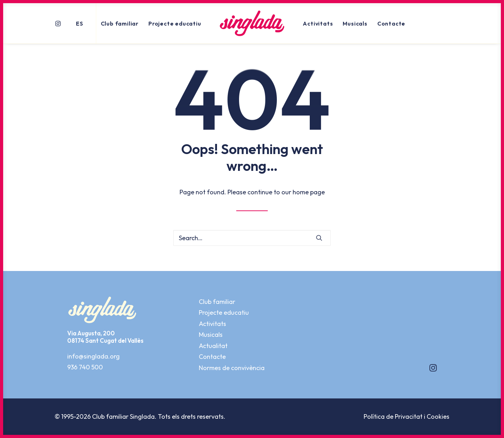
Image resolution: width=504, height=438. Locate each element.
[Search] (252, 238)
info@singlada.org (93, 356)
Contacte (391, 23)
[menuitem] (59, 23)
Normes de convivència (232, 368)
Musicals (355, 23)
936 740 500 (85, 367)
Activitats (318, 23)
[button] (59, 23)
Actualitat (213, 346)
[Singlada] (252, 23)
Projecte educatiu (175, 23)
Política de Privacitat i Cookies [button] (407, 416)
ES (80, 23)
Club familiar (120, 23)
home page (309, 192)
